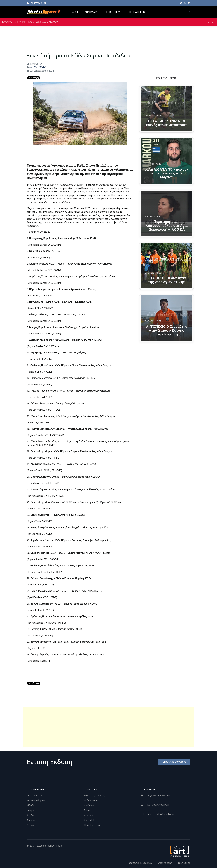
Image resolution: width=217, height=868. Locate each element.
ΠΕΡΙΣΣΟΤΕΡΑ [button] (114, 12)
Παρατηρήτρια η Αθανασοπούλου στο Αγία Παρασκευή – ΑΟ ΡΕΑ (167, 226)
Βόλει (87, 810)
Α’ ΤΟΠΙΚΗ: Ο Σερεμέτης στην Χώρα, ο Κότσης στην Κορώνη (167, 330)
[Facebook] (177, 3)
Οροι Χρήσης (165, 863)
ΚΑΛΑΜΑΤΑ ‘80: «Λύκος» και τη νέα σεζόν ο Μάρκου (30, 22)
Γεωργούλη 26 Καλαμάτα (156, 796)
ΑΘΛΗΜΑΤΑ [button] (92, 12)
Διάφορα (89, 815)
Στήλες (31, 815)
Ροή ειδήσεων (34, 796)
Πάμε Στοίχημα (93, 825)
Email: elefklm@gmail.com (157, 814)
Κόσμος (31, 810)
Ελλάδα (31, 805)
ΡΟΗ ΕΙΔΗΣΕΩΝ (136, 12)
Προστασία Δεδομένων (139, 863)
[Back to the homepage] (44, 12)
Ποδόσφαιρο (91, 800)
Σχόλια (31, 825)
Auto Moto (90, 820)
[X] (181, 3)
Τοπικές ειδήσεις (36, 800)
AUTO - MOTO (38, 67)
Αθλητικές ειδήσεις (94, 796)
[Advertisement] (108, 727)
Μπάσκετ (89, 805)
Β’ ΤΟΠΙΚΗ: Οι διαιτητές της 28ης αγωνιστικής (167, 280)
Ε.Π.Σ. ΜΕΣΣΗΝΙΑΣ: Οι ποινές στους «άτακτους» (167, 123)
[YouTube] (189, 3)
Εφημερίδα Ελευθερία (174, 762)
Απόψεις (31, 820)
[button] (189, 12)
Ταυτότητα (184, 863)
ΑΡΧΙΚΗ (76, 12)
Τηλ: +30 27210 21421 (155, 805)
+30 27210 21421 (37, 3)
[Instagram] (185, 3)
